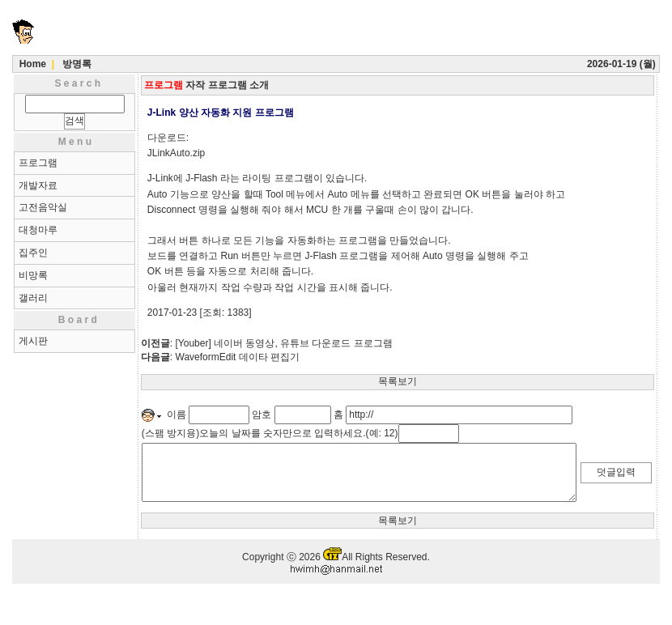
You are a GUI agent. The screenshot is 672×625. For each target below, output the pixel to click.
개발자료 (38, 185)
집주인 (33, 253)
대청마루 (38, 230)
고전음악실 (43, 207)
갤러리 (33, 298)
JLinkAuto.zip (176, 153)
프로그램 (38, 163)
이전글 (155, 343)
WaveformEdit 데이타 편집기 (238, 357)
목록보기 (398, 381)
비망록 (33, 275)
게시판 (33, 341)
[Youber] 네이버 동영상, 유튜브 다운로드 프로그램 (284, 343)
